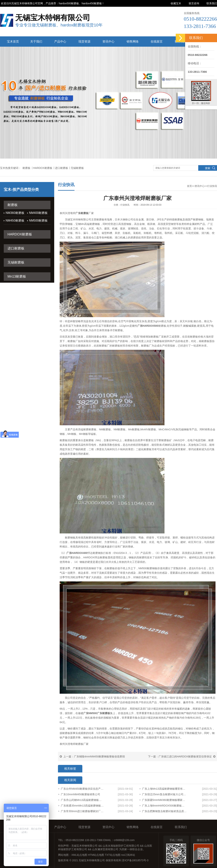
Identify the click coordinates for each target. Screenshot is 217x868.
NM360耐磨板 (15, 213)
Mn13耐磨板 (17, 276)
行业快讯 (212, 186)
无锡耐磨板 (77, 168)
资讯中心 (108, 42)
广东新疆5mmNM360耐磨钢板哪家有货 (164, 800)
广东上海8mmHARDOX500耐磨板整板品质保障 (164, 806)
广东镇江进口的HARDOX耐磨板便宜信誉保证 (185, 756)
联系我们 (212, 3)
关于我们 (36, 42)
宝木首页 (13, 42)
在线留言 (157, 42)
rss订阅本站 (128, 855)
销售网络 (133, 42)
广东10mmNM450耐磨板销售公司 (80, 794)
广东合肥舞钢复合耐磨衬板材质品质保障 (164, 811)
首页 (189, 186)
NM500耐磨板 (38, 221)
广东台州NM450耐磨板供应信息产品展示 (82, 789)
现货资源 (84, 42)
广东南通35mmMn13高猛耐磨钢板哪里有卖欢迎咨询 (82, 806)
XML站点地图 (79, 855)
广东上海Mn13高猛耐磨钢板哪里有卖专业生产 (164, 789)
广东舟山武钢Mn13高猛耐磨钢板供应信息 (82, 800)
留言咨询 (194, 3)
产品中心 (60, 42)
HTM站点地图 (96, 855)
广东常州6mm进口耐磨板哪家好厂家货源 (82, 811)
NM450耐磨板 (15, 221)
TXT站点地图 (113, 855)
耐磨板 (26, 168)
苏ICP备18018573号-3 (135, 860)
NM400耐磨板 (38, 213)
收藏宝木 (176, 3)
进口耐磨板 (62, 168)
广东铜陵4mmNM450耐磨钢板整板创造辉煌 (99, 756)
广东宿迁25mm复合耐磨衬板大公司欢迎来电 (164, 794)
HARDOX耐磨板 (43, 168)
